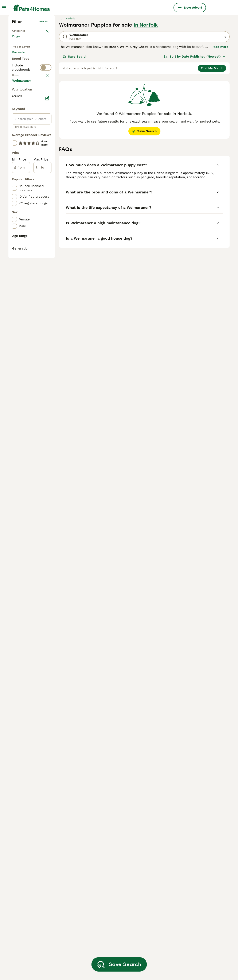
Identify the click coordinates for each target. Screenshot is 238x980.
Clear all (43, 84)
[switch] (32, 157)
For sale (22, 119)
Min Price (19, 343)
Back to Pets (20, 93)
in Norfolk (146, 88)
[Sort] (195, 119)
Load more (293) (28, 264)
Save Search (75, 119)
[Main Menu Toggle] (4, 8)
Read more (220, 110)
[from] (21, 351)
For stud (22, 140)
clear (45, 166)
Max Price (41, 343)
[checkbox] (14, 193)
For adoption (25, 130)
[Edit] (47, 282)
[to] (42, 351)
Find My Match (212, 131)
